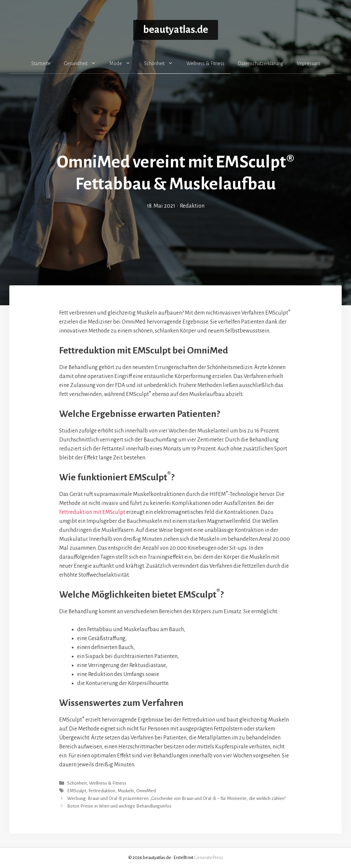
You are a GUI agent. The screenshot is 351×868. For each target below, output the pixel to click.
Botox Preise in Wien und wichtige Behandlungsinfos (119, 806)
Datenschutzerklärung (260, 63)
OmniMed (146, 791)
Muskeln (126, 791)
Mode (123, 63)
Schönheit (162, 63)
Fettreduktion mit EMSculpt (92, 512)
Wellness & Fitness (205, 63)
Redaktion (192, 206)
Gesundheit (83, 63)
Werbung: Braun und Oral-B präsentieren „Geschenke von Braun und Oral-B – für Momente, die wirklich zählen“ (176, 798)
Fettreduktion (102, 791)
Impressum (308, 63)
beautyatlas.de (176, 30)
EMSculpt (77, 791)
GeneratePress (209, 858)
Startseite (41, 63)
